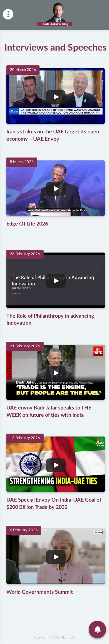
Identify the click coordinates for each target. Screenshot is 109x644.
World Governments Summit (40, 591)
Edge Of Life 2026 (27, 223)
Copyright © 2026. (56, 642)
